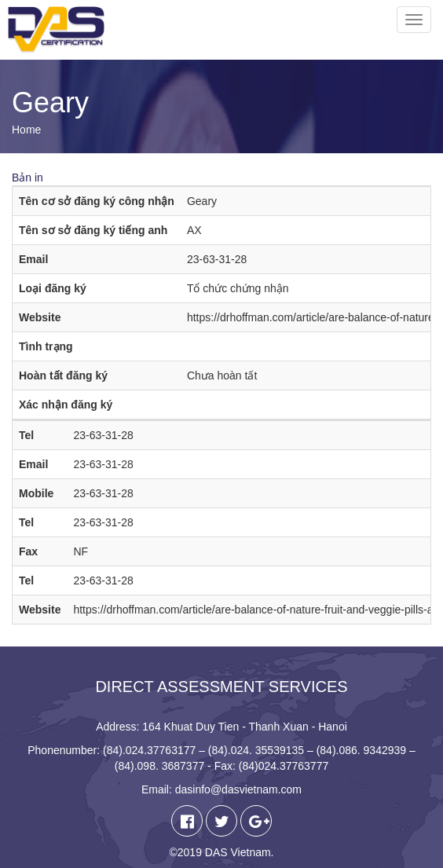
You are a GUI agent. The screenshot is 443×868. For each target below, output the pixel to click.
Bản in (27, 178)
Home (26, 130)
